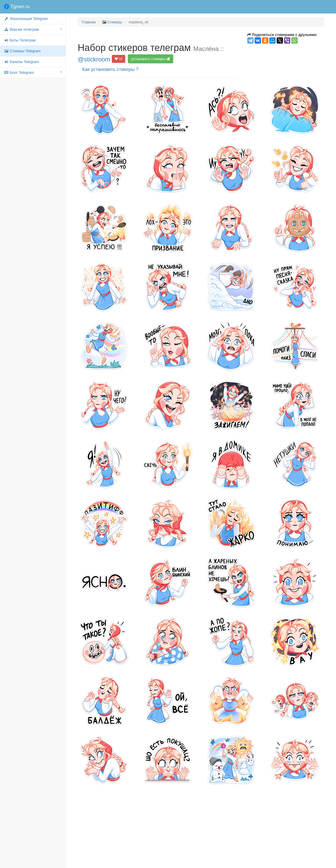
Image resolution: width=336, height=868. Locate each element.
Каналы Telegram (21, 62)
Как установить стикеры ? (110, 69)
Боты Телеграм (20, 40)
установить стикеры (151, 59)
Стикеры (115, 22)
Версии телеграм (33, 29)
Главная (89, 22)
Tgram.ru (17, 7)
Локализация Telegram (26, 19)
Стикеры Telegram (22, 51)
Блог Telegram (33, 72)
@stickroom (94, 59)
